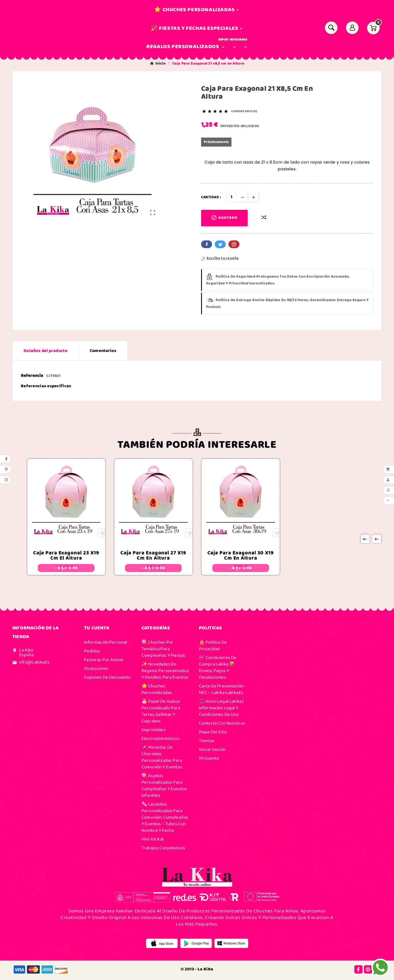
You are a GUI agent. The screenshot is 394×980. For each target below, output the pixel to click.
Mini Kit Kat (153, 841)
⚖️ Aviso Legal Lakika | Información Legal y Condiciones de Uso (221, 709)
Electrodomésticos (160, 740)
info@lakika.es (34, 664)
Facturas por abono (104, 661)
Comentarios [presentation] (103, 351)
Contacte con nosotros (222, 725)
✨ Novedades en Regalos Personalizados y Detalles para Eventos (165, 672)
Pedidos (92, 653)
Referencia (32, 376)
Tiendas (207, 742)
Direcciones (96, 670)
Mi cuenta (209, 760)
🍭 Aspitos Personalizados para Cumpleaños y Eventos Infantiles (164, 787)
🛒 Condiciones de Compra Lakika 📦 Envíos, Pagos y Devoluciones (218, 669)
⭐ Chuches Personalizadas (157, 691)
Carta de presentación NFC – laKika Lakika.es (221, 691)
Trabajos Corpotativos (163, 850)
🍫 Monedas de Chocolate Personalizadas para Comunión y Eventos (162, 759)
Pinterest (234, 244)
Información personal (105, 644)
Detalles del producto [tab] (45, 351)
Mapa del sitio (213, 734)
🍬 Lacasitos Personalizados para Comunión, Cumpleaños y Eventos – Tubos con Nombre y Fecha (165, 819)
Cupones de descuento (107, 679)
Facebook (207, 244)
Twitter (220, 244)
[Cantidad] (231, 197)
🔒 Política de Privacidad (213, 647)
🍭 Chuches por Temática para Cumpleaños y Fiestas (163, 650)
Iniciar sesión (212, 751)
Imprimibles (153, 731)
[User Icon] (352, 28)
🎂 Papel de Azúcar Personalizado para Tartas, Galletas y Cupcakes (161, 713)
